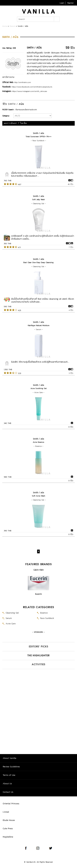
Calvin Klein (38, 570)
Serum (38, 329)
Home (5, 26)
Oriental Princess (11, 804)
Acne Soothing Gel (38, 388)
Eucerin (38, 594)
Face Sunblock (38, 141)
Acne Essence (38, 442)
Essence (38, 446)
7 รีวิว (71, 247)
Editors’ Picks (38, 647)
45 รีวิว (70, 184)
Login (62, 3)
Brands (12, 26)
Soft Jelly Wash (38, 200)
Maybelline (8, 837)
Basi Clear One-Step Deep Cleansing (38, 262)
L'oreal (6, 812)
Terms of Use (9, 775)
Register (70, 3)
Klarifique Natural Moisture (38, 325)
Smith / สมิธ (38, 133)
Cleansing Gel (38, 204)
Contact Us (8, 792)
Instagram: (7, 91)
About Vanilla (10, 758)
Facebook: (7, 87)
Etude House (9, 820)
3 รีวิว (71, 373)
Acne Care (38, 392)
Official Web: (8, 82)
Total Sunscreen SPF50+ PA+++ (38, 137)
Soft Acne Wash (38, 496)
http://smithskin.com (22, 82)
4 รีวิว (71, 310)
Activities (38, 665)
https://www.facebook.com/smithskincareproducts (32, 87)
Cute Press (8, 829)
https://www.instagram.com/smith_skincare (29, 91)
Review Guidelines (11, 767)
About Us (7, 784)
